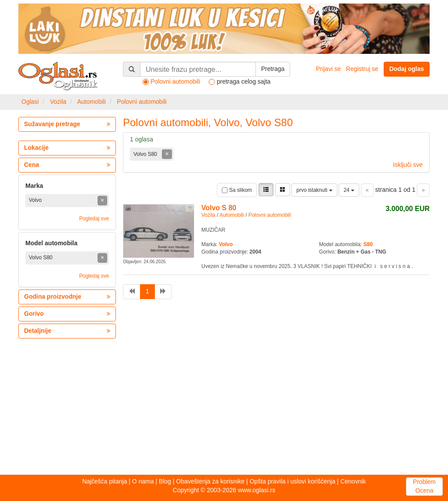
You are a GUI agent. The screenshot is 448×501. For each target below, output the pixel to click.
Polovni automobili (142, 102)
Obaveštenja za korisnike (210, 481)
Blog (165, 481)
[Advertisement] (224, 407)
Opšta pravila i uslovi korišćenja (292, 481)
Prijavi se (328, 69)
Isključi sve (408, 165)
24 (349, 190)
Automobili (91, 102)
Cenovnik (353, 481)
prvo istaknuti (314, 190)
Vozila (58, 102)
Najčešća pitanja (105, 481)
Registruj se (362, 69)
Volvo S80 (146, 154)
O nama (143, 481)
